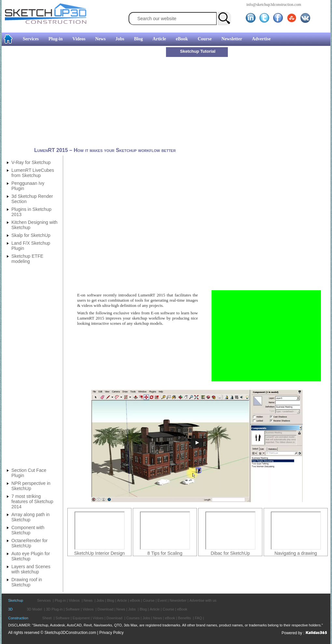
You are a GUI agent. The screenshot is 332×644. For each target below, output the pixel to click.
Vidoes (98, 618)
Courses (133, 618)
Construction (18, 618)
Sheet (47, 618)
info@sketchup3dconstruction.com (274, 5)
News (101, 39)
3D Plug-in (54, 609)
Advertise (261, 39)
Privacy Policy (111, 633)
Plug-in (56, 39)
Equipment (81, 618)
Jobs (120, 39)
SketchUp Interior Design (100, 553)
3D (10, 609)
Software (73, 609)
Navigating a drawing (296, 553)
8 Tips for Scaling (165, 553)
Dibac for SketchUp (230, 553)
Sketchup (16, 600)
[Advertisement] (85, 97)
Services (31, 39)
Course (205, 39)
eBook (182, 39)
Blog (138, 39)
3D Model (34, 609)
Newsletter (232, 39)
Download (105, 609)
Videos (79, 39)
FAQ (199, 618)
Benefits (185, 618)
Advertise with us (203, 600)
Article (159, 39)
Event (162, 600)
